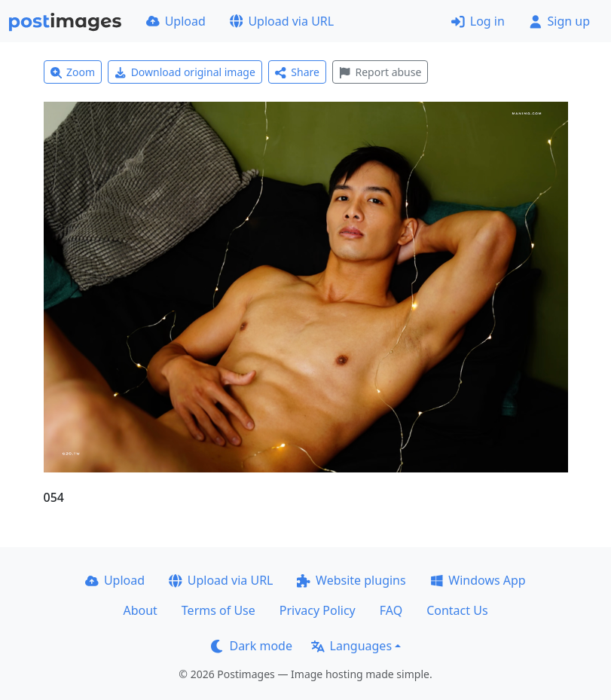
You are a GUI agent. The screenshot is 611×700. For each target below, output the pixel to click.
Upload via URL (282, 21)
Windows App (478, 580)
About (140, 610)
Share (297, 72)
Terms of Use (218, 610)
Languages (351, 646)
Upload (176, 21)
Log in (478, 21)
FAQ (391, 610)
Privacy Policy (318, 610)
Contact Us (457, 610)
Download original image (185, 72)
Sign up (559, 21)
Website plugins (351, 580)
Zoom (73, 72)
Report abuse (380, 72)
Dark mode (252, 646)
